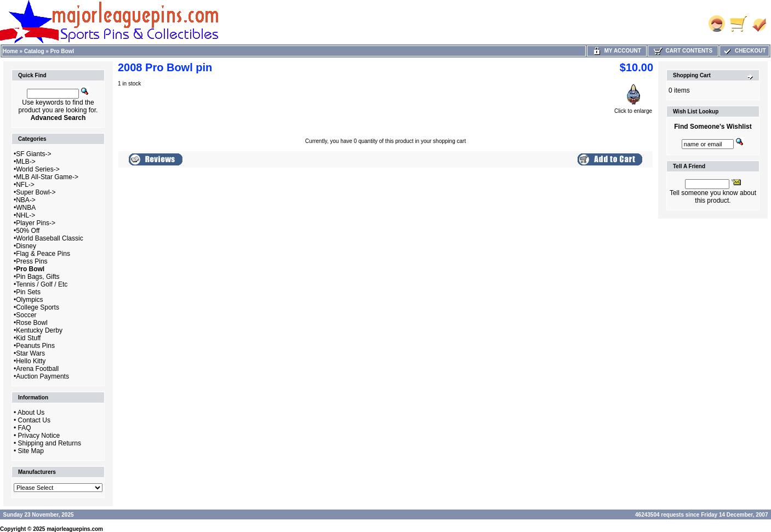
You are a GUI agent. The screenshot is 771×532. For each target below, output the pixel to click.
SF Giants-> (33, 154)
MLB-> (26, 162)
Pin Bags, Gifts (38, 277)
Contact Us (34, 420)
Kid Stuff (28, 338)
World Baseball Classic (50, 238)
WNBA (26, 208)
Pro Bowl (62, 51)
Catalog (34, 51)
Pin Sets (28, 292)
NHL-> (25, 215)
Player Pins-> (36, 223)
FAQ (25, 428)
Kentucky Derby (39, 330)
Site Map (31, 451)
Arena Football (37, 369)
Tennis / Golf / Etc (42, 284)
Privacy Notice (39, 436)
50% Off (28, 231)
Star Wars (30, 353)
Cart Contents (683, 51)
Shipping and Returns (50, 443)
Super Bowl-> (36, 192)
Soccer (26, 315)
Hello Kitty (31, 361)
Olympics (29, 300)
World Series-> (38, 169)
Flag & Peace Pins (43, 254)
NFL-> (25, 185)
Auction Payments (42, 376)
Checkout (744, 51)
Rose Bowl (32, 323)
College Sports (38, 307)
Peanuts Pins (35, 346)
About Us (31, 413)
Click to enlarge (633, 108)
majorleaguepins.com (75, 529)
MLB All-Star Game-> (47, 177)
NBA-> (26, 200)
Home (10, 51)
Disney (26, 246)
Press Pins (32, 261)
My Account (617, 51)
